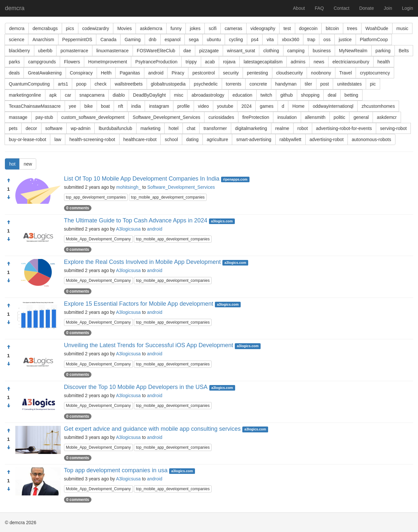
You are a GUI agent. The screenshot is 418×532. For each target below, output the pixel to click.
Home (298, 106)
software (54, 128)
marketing (150, 128)
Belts (404, 51)
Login (408, 8)
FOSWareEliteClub (156, 51)
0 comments (78, 208)
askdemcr (387, 117)
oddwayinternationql (333, 106)
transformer (215, 128)
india (136, 106)
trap (311, 40)
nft (121, 106)
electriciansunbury (351, 62)
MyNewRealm (353, 51)
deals (14, 73)
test (287, 28)
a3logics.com (222, 221)
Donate (367, 8)
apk (53, 95)
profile (184, 106)
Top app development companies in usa (116, 470)
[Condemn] (8, 198)
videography (263, 28)
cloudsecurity (290, 73)
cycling (236, 40)
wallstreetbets (129, 84)
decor (31, 128)
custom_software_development (93, 117)
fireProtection (256, 117)
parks (14, 62)
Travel (346, 73)
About (299, 8)
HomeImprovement (108, 62)
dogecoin (308, 28)
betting (351, 95)
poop (81, 84)
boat (105, 106)
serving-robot (394, 128)
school (171, 139)
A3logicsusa (128, 229)
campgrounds (42, 62)
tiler (308, 84)
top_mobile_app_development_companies (168, 197)
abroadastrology (208, 95)
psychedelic (206, 84)
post (325, 84)
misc (179, 95)
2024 (246, 106)
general (361, 117)
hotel (173, 128)
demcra (15, 8)
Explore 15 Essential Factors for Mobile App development (139, 304)
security (231, 73)
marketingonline (25, 95)
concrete (258, 84)
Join (388, 8)
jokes (195, 28)
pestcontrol (203, 73)
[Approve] (8, 181)
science (16, 40)
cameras (233, 28)
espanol (173, 40)
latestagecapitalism (263, 62)
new (28, 164)
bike (88, 106)
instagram (159, 106)
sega (194, 40)
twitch (266, 95)
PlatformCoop (374, 40)
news (319, 62)
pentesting (257, 73)
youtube (225, 106)
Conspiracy (81, 73)
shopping (310, 95)
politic (340, 117)
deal (332, 95)
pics (70, 28)
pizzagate (209, 51)
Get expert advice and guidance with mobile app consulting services (152, 429)
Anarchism (43, 40)
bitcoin (332, 28)
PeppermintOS (77, 40)
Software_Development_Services (166, 117)
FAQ (319, 8)
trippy (191, 62)
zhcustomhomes (378, 106)
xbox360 (290, 40)
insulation (287, 117)
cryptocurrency (375, 73)
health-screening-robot (92, 139)
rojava (229, 62)
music (402, 28)
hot (12, 164)
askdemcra (151, 28)
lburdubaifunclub (115, 128)
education (242, 95)
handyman (286, 84)
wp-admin (80, 128)
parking (383, 51)
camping (296, 51)
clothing (271, 51)
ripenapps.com (235, 179)
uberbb (45, 51)
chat (191, 128)
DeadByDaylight (149, 95)
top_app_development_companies (96, 197)
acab (210, 62)
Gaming (132, 40)
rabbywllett (290, 139)
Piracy (178, 73)
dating (192, 139)
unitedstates (349, 84)
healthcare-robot (140, 139)
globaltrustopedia (168, 84)
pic (373, 84)
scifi (213, 28)
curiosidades (221, 117)
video (203, 106)
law (58, 139)
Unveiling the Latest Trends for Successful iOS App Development (149, 345)
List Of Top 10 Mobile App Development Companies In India (142, 179)
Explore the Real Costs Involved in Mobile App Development (142, 262)
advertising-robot (327, 139)
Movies (124, 28)
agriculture (217, 139)
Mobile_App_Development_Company (98, 239)
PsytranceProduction (156, 62)
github (286, 95)
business (322, 51)
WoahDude (377, 28)
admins (298, 62)
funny (176, 28)
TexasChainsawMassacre (35, 106)
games (266, 106)
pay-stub (44, 117)
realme (282, 128)
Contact (342, 8)
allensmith (315, 117)
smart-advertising (254, 139)
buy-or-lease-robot (27, 139)
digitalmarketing (251, 128)
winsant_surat (241, 51)
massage (18, 117)
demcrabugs (45, 28)
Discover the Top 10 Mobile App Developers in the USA (136, 387)
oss (327, 40)
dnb (153, 40)
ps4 (255, 40)
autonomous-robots (371, 139)
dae (187, 51)
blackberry (19, 51)
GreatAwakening (45, 73)
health (384, 62)
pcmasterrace (74, 51)
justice (345, 40)
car (68, 95)
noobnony (321, 73)
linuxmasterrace (113, 51)
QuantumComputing (29, 84)
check (101, 84)
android (156, 73)
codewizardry (96, 28)
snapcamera (92, 95)
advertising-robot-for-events (344, 128)
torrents (234, 84)
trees (352, 28)
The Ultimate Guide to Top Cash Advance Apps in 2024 (136, 220)
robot (303, 128)
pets (13, 128)
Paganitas (130, 73)
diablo (119, 95)
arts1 (63, 84)
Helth (106, 73)
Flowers (72, 62)
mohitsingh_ (129, 187)
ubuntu (214, 40)
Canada (108, 40)
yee (73, 106)
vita (270, 40)
